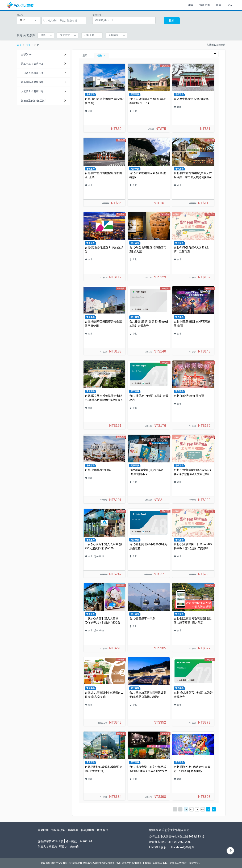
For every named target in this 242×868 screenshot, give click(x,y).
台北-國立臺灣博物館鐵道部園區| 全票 (104, 172)
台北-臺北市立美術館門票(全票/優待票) (104, 98)
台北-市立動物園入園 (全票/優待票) (149, 172)
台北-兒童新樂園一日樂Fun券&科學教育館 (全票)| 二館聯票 (193, 543)
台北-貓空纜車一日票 (149, 617)
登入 (230, 5)
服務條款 (73, 830)
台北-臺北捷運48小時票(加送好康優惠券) (149, 543)
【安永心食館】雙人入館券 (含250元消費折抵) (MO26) (104, 543)
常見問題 (43, 830)
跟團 (219, 5)
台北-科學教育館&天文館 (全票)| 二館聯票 (193, 246)
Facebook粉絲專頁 (183, 847)
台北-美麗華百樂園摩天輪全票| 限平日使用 (104, 321)
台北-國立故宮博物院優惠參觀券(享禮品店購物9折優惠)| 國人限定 (104, 395)
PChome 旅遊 (20, 5)
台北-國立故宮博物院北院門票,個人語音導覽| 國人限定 (193, 617)
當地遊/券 (205, 5)
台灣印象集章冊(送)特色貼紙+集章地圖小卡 (149, 469)
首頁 (19, 45)
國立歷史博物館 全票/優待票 (193, 98)
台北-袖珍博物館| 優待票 (193, 395)
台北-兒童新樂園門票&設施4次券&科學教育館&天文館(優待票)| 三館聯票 (193, 469)
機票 (191, 5)
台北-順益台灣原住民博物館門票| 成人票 (149, 246)
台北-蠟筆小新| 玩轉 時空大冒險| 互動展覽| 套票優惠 (193, 766)
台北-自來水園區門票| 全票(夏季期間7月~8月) (149, 98)
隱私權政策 (58, 830)
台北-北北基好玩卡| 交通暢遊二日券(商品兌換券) (104, 692)
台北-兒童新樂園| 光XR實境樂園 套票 (193, 321)
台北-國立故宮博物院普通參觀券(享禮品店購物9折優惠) (149, 692)
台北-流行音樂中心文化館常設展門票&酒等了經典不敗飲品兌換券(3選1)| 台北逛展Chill (149, 766)
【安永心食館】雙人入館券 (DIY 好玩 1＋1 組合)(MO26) (104, 617)
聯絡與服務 (88, 830)
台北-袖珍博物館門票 (104, 469)
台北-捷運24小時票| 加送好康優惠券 (149, 395)
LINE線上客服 (158, 847)
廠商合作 (103, 830)
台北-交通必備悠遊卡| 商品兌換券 (104, 246)
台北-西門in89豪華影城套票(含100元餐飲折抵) (104, 766)
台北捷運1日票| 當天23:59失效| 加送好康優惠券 (149, 321)
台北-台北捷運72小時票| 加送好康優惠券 (193, 692)
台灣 (28, 45)
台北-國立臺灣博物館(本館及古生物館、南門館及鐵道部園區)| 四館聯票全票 (193, 172)
